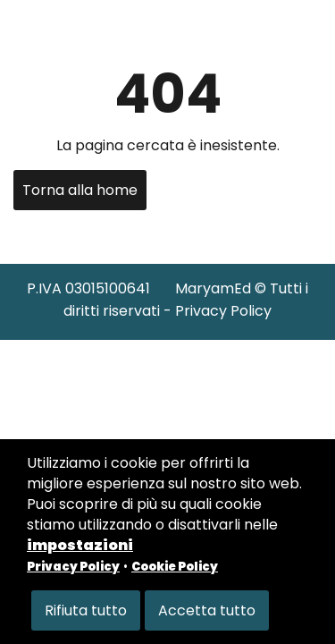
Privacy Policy (223, 311)
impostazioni (80, 545)
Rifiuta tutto (86, 610)
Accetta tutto (207, 610)
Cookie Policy (175, 567)
